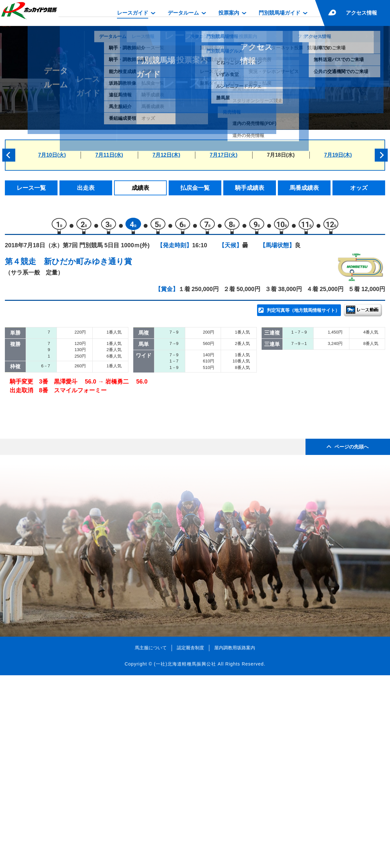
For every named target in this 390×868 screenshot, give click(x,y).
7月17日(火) (223, 155)
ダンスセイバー (78, 466)
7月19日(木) (338, 155)
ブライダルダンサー (83, 480)
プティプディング (80, 494)
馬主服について (151, 840)
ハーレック (72, 452)
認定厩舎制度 (190, 840)
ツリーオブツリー (80, 397)
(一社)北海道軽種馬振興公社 (185, 856)
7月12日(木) (166, 155)
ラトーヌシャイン (80, 370)
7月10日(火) (52, 155)
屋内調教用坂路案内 (235, 840)
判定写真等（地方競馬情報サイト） (303, 313)
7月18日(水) (281, 155)
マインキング (75, 439)
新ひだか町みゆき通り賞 (88, 265)
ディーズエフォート (83, 356)
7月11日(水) (109, 155)
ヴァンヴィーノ (78, 411)
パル (64, 425)
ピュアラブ (72, 383)
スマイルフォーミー (83, 508)
